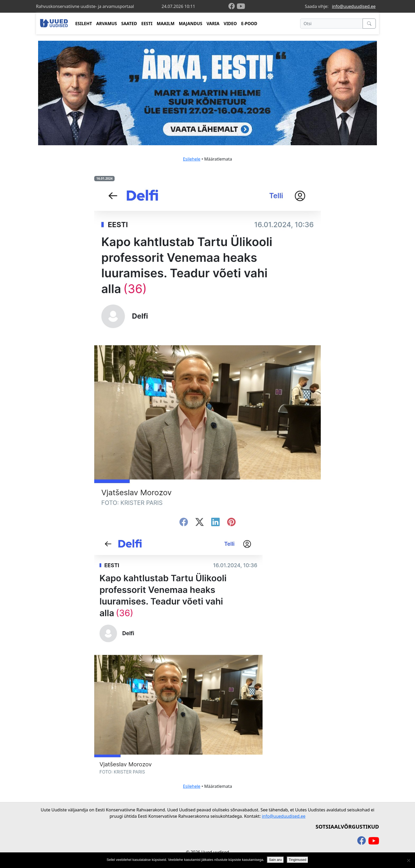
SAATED (129, 24)
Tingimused (298, 860)
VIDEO (230, 24)
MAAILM (166, 24)
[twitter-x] (200, 524)
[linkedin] (215, 524)
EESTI (147, 24)
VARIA (213, 24)
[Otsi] (331, 24)
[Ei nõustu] (408, 860)
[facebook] (233, 6)
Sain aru (275, 860)
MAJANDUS (190, 24)
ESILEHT (84, 24)
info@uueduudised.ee (354, 6)
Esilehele (192, 159)
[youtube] (241, 6)
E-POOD (249, 24)
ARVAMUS (107, 24)
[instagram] (231, 524)
